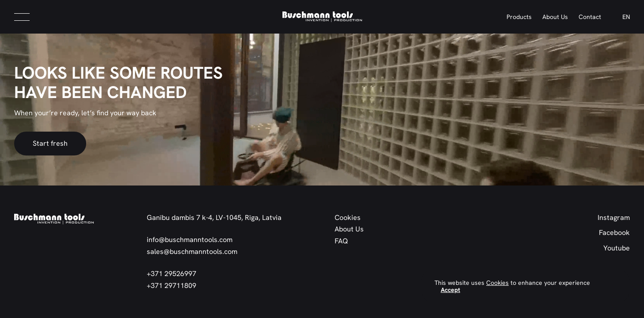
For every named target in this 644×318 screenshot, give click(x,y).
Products (519, 17)
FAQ (341, 241)
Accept (450, 290)
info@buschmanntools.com (190, 240)
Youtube (617, 248)
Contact (590, 17)
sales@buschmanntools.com (192, 252)
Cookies (348, 218)
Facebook (614, 233)
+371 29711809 (171, 286)
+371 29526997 (171, 274)
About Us (555, 17)
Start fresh (50, 143)
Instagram (614, 218)
